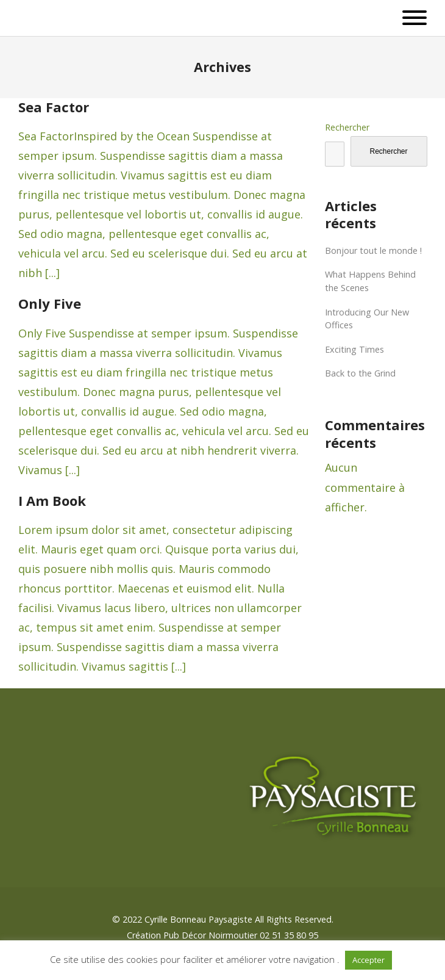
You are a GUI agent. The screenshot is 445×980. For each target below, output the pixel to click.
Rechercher (347, 127)
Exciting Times (354, 349)
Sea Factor (54, 107)
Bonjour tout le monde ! (373, 250)
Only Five (50, 303)
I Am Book (52, 500)
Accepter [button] (368, 960)
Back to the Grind (360, 373)
